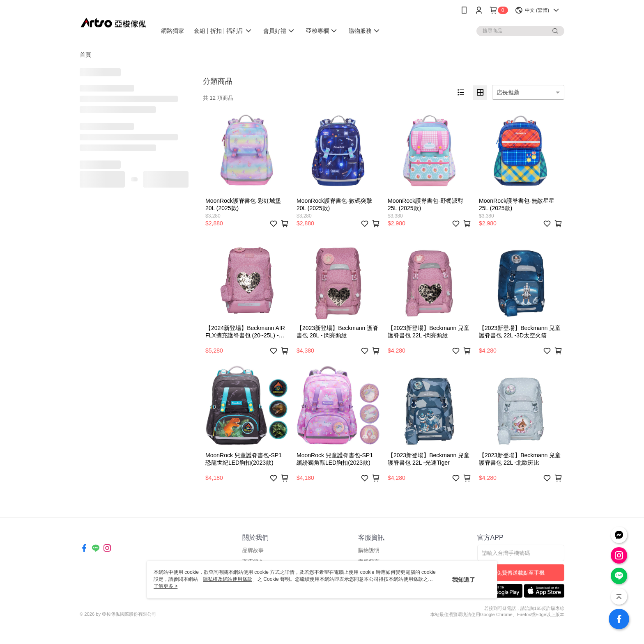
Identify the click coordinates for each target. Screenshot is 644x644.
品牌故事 (253, 550)
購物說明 (369, 550)
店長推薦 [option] (508, 92)
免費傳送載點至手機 (521, 573)
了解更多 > (166, 586)
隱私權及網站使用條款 (228, 579)
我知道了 (464, 580)
